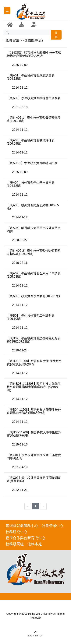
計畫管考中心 (53, 526)
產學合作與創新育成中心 (25, 538)
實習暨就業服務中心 (22, 526)
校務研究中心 (16, 532)
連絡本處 (35, 544)
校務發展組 (15, 544)
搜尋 (56, 35)
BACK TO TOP (36, 636)
